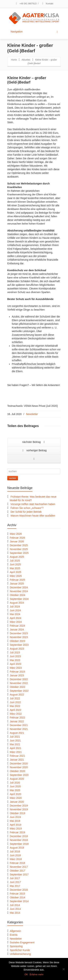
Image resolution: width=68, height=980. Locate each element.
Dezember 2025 (19, 545)
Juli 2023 (15, 652)
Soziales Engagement (22, 942)
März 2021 (16, 752)
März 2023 (16, 668)
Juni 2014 (15, 909)
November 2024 (19, 591)
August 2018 (17, 848)
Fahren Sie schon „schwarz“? (27, 508)
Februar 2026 (17, 538)
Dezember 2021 (19, 725)
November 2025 (19, 549)
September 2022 (19, 691)
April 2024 (16, 618)
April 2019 (16, 825)
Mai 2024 (15, 614)
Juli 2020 (15, 783)
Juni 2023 (15, 656)
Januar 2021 (17, 760)
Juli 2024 (15, 607)
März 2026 (16, 534)
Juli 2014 (15, 905)
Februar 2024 (17, 626)
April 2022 (16, 710)
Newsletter (32, 414)
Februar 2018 (17, 863)
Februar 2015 (17, 894)
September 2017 (19, 874)
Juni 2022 (15, 702)
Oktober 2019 (17, 813)
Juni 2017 (15, 882)
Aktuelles (26, 60)
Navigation (34, 32)
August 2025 (17, 557)
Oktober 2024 (17, 595)
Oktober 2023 (17, 641)
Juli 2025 (15, 561)
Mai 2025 (15, 568)
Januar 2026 (17, 541)
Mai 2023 (15, 660)
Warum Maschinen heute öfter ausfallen (33, 516)
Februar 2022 (17, 718)
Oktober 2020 (17, 771)
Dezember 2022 (19, 679)
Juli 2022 (15, 698)
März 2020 (16, 798)
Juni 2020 (15, 786)
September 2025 (19, 553)
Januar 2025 (17, 584)
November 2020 (19, 767)
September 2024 (19, 599)
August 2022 (17, 695)
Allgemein (15, 931)
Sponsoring (16, 946)
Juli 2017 (15, 878)
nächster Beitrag (34, 442)
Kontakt (47, 4)
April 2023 (16, 664)
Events (14, 935)
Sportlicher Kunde (20, 950)
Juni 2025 (15, 564)
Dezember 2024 (19, 587)
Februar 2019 (17, 832)
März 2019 (16, 829)
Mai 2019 (15, 821)
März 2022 (16, 714)
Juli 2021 (15, 737)
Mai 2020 (15, 790)
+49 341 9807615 (26, 4)
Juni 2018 (15, 855)
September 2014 (19, 901)
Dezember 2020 (19, 763)
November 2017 (19, 867)
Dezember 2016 (19, 890)
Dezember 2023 (19, 633)
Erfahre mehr (37, 974)
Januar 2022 (17, 721)
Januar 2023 (17, 675)
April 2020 (16, 794)
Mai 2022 (15, 706)
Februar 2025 (17, 580)
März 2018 (16, 859)
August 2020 (17, 779)
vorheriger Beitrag (34, 451)
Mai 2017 (15, 886)
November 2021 (19, 729)
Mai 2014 (15, 913)
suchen (13, 478)
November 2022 (19, 683)
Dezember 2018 (19, 836)
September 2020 (19, 775)
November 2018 (19, 840)
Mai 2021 (15, 744)
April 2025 (16, 572)
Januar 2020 (17, 802)
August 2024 (17, 603)
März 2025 (16, 576)
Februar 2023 (17, 672)
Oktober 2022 (17, 687)
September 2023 (19, 645)
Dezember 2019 (19, 806)
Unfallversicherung (20, 954)
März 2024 (16, 622)
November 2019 (19, 809)
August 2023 (17, 649)
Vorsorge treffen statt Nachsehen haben (33, 504)
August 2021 (17, 733)
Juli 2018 (15, 852)
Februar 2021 (17, 756)
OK (26, 974)
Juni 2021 (15, 741)
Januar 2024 (17, 630)
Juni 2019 (15, 817)
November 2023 (19, 637)
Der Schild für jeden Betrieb (26, 512)
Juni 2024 (15, 610)
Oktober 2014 (17, 897)
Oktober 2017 (17, 871)
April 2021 (16, 748)
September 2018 (19, 844)
